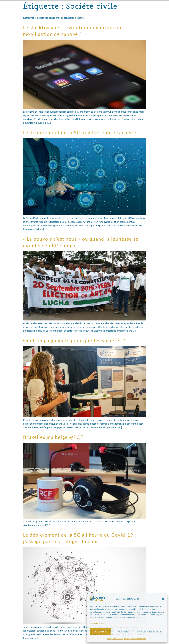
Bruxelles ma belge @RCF (53, 437)
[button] (163, 599)
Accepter (100, 632)
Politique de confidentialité (135, 639)
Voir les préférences (150, 632)
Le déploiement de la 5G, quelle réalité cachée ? (80, 132)
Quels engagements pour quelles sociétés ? (74, 340)
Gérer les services (98, 623)
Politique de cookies (115, 639)
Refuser (123, 632)
